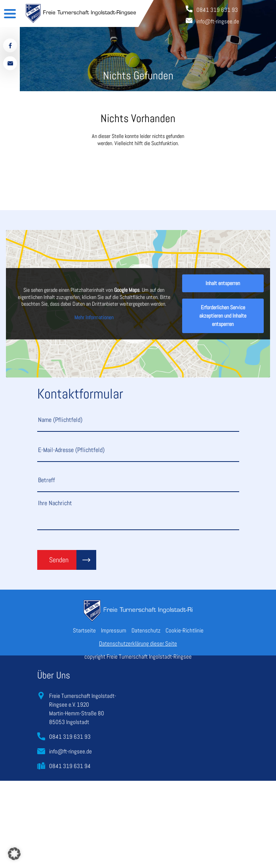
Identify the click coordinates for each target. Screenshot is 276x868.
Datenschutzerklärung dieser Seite (138, 643)
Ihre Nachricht (138, 514)
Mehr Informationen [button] (94, 317)
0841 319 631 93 (70, 737)
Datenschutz (146, 630)
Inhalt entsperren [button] (223, 283)
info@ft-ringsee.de (70, 751)
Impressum (114, 630)
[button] (14, 854)
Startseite (84, 630)
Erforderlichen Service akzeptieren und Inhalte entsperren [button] (223, 316)
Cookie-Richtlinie (185, 630)
